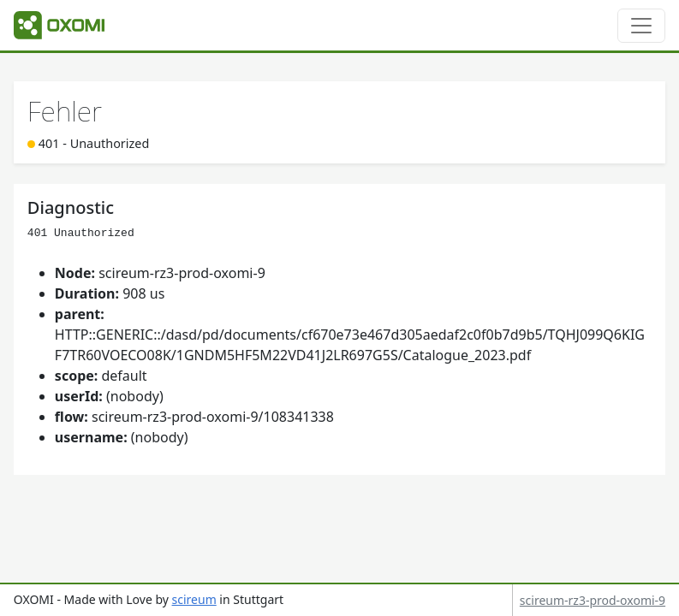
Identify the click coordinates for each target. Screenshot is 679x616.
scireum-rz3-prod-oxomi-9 (593, 600)
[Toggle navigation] (641, 26)
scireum (194, 599)
